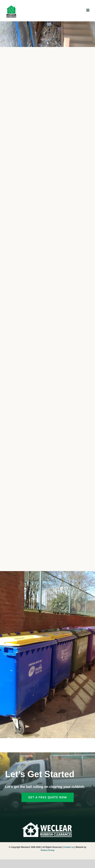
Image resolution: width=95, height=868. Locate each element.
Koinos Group (47, 850)
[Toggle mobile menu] (88, 10)
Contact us (69, 847)
